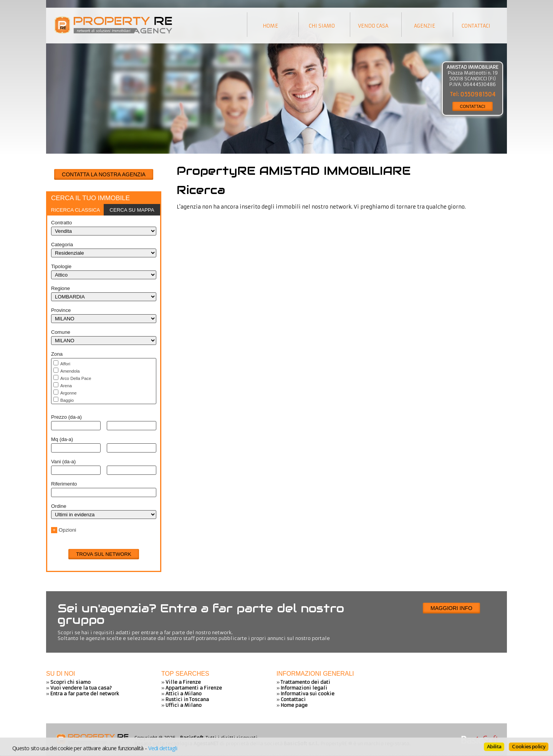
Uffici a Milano (184, 705)
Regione (60, 288)
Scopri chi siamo (70, 682)
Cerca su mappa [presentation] (132, 210)
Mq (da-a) (62, 439)
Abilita (494, 746)
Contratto (61, 223)
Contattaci (293, 699)
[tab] (75, 210)
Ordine (59, 506)
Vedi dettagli (163, 748)
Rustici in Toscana (187, 699)
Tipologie (61, 266)
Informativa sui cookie (308, 694)
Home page (294, 705)
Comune (61, 332)
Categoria (62, 245)
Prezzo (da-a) (66, 417)
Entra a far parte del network (85, 694)
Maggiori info (451, 608)
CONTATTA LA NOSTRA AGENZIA (104, 174)
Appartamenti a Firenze (194, 688)
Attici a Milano (184, 694)
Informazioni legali (304, 688)
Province (61, 310)
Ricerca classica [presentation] (76, 210)
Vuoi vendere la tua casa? (81, 688)
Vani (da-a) (63, 462)
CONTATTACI (473, 106)
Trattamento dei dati (305, 682)
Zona (57, 354)
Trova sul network (104, 554)
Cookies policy (529, 746)
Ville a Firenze (183, 682)
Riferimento (64, 484)
